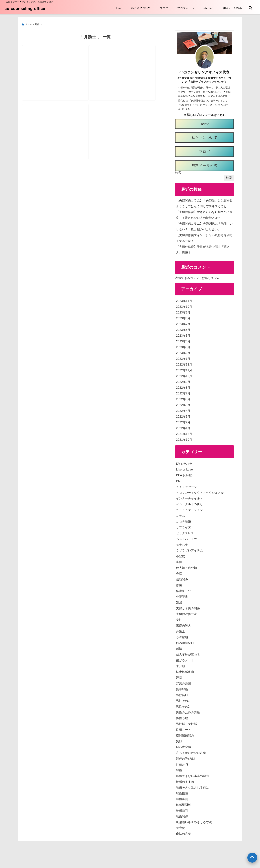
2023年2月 (183, 352)
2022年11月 (184, 369)
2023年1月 (183, 357)
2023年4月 (183, 340)
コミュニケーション (189, 509)
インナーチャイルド (189, 497)
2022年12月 (184, 363)
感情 (179, 647)
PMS (179, 480)
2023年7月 (183, 323)
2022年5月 (183, 404)
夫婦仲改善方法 (187, 613)
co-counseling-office (25, 9)
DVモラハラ (184, 462)
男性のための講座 (188, 711)
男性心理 (182, 717)
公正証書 (182, 595)
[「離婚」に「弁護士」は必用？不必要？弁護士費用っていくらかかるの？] (131, 63)
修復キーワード (187, 589)
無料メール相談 (232, 8)
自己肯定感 (184, 746)
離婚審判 (182, 798)
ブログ (164, 8)
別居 (179, 601)
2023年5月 (183, 334)
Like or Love (184, 468)
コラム (181, 514)
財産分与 (182, 763)
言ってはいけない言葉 (191, 751)
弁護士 (181, 630)
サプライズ (184, 526)
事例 (179, 561)
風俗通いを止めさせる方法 (194, 821)
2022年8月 (183, 386)
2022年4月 (183, 409)
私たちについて (141, 8)
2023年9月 (183, 311)
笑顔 (179, 740)
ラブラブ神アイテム (189, 549)
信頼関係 (182, 578)
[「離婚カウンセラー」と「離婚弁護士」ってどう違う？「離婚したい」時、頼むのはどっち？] (58, 128)
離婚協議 (182, 792)
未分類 (181, 665)
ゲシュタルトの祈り (189, 503)
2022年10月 (184, 375)
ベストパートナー (188, 537)
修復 (179, 584)
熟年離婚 (182, 688)
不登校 (181, 555)
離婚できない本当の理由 (192, 774)
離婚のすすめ (185, 780)
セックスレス (185, 532)
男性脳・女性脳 (187, 722)
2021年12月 (184, 432)
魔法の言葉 (184, 832)
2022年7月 (183, 392)
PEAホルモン (185, 474)
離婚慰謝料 (184, 803)
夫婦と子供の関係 (188, 607)
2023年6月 (183, 328)
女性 (179, 618)
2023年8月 (183, 317)
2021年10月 (184, 438)
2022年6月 (183, 398)
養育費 (181, 827)
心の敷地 (182, 636)
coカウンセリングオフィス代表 (204, 71)
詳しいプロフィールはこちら (205, 114)
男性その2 (183, 705)
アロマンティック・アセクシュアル (200, 491)
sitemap (208, 8)
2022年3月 (183, 415)
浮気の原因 (184, 682)
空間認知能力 (185, 734)
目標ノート (184, 728)
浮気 (179, 676)
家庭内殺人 (184, 624)
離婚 (179, 769)
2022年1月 (183, 427)
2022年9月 (183, 380)
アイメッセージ (187, 485)
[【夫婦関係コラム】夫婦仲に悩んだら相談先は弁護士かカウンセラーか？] (58, 63)
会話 (179, 572)
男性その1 (183, 699)
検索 (178, 171)
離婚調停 (182, 815)
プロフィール (186, 8)
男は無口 (182, 694)
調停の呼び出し (187, 757)
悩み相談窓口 (185, 642)
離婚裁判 (182, 809)
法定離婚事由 (185, 670)
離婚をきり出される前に (192, 786)
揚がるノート (185, 659)
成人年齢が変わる (188, 653)
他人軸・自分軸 (187, 566)
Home (118, 8)
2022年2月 (183, 421)
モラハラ (182, 543)
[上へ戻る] (252, 858)
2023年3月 (183, 346)
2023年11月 (184, 299)
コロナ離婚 (184, 520)
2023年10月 (184, 305)
